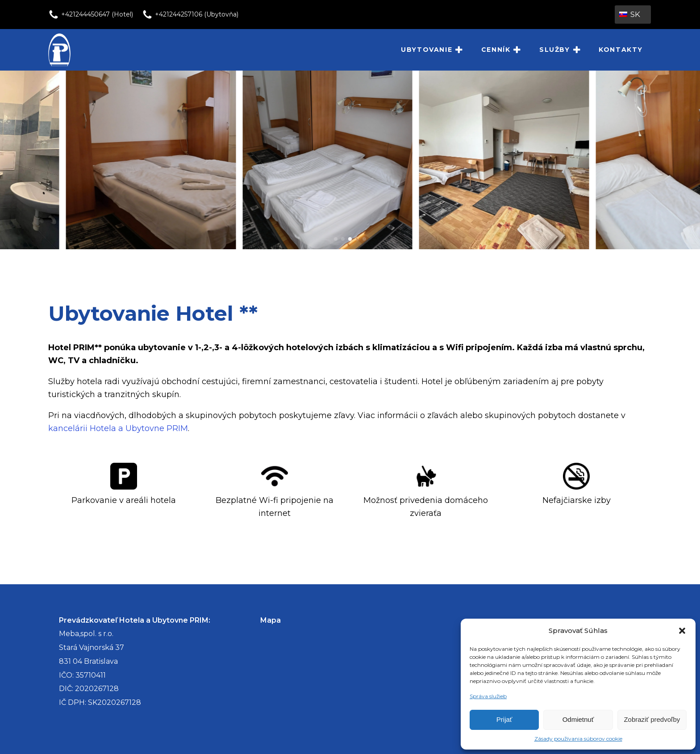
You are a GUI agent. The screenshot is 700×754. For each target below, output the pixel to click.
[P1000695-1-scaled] (159, 247)
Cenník (501, 50)
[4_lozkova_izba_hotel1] (513, 247)
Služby (560, 50)
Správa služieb (488, 696)
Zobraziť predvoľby (652, 719)
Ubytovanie (432, 50)
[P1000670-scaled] (336, 247)
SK (630, 14)
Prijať (504, 719)
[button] (682, 631)
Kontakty (621, 50)
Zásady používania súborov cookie (578, 739)
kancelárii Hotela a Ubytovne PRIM (118, 428)
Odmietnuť (578, 719)
